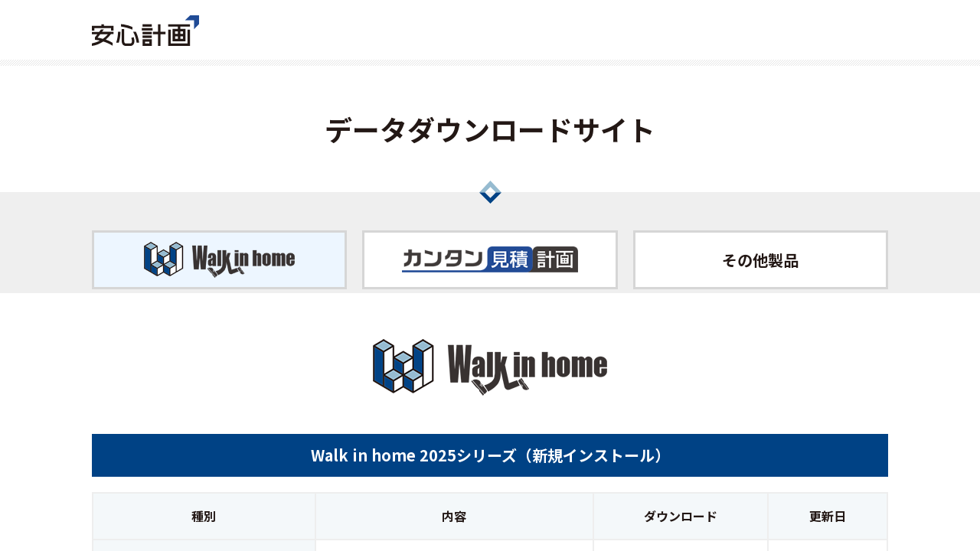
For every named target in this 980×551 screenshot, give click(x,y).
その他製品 (760, 260)
